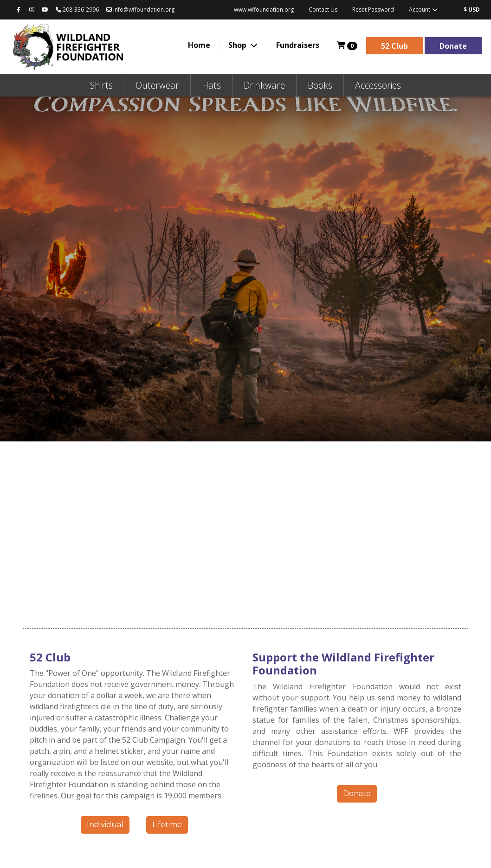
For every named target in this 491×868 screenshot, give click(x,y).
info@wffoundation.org (140, 10)
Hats (211, 85)
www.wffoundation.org (264, 10)
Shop (238, 45)
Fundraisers (298, 45)
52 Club (394, 46)
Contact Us (323, 10)
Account (424, 10)
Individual (105, 825)
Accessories (378, 85)
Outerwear (157, 85)
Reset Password (373, 10)
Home (199, 45)
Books (320, 85)
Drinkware (264, 85)
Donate (453, 46)
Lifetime (167, 825)
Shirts (101, 85)
